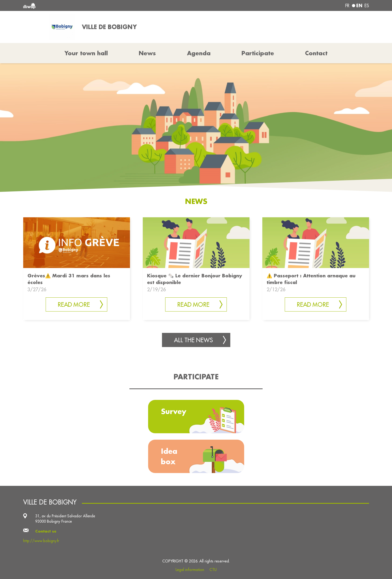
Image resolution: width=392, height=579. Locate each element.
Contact (316, 53)
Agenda (199, 53)
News (147, 53)
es (367, 6)
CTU (213, 570)
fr (347, 6)
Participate (258, 53)
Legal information (190, 570)
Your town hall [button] (86, 53)
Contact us (46, 531)
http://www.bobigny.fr (41, 541)
